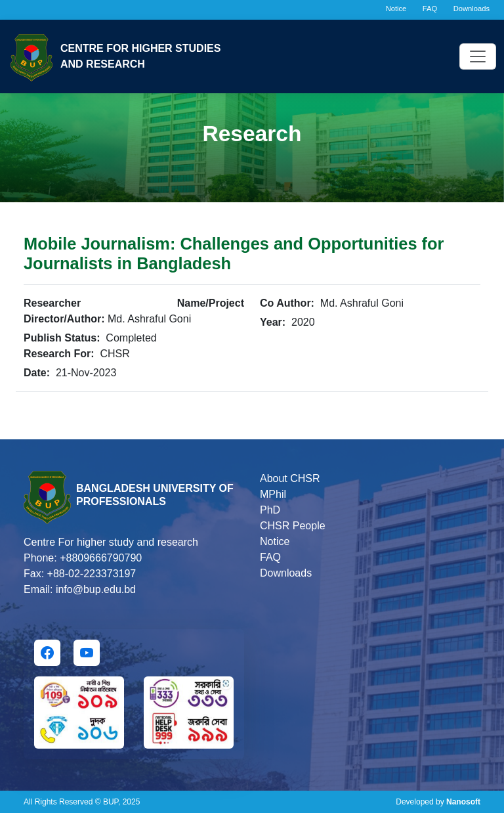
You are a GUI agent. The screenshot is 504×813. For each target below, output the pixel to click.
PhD (270, 510)
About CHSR (290, 478)
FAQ (430, 9)
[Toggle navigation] (478, 56)
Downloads (472, 9)
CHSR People (293, 526)
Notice (396, 9)
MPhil (273, 494)
